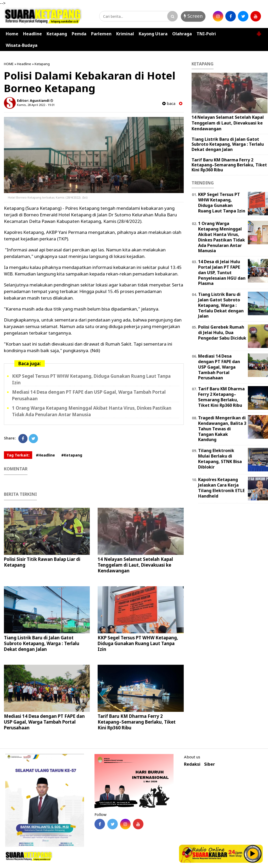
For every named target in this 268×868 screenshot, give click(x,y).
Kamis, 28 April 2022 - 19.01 (36, 105)
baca (169, 103)
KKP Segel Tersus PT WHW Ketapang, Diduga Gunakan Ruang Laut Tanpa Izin (138, 643)
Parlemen (101, 34)
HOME (9, 64)
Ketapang (57, 34)
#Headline (45, 455)
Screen (193, 16)
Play (253, 854)
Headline (32, 34)
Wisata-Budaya (22, 45)
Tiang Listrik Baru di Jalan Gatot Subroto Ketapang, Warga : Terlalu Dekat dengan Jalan (42, 643)
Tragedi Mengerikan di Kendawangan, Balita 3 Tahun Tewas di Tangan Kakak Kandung (222, 429)
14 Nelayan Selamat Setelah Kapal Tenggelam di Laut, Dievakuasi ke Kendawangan (135, 565)
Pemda (79, 34)
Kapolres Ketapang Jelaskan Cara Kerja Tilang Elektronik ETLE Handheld (221, 488)
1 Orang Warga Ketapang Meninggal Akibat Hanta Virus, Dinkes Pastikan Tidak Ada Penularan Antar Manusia (222, 237)
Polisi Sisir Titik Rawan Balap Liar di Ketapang (42, 562)
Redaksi (192, 764)
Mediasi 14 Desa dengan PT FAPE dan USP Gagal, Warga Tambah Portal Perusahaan (44, 722)
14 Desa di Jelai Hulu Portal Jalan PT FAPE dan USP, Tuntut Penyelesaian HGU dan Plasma (222, 272)
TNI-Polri (206, 34)
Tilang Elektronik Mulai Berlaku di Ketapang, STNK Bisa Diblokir (220, 459)
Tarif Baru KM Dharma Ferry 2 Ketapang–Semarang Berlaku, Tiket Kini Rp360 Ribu (137, 722)
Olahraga (182, 34)
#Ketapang (72, 455)
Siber (210, 764)
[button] (259, 32)
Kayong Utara (153, 34)
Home (12, 34)
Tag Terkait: (18, 455)
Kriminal (125, 34)
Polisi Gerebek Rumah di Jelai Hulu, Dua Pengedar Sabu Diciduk (222, 332)
